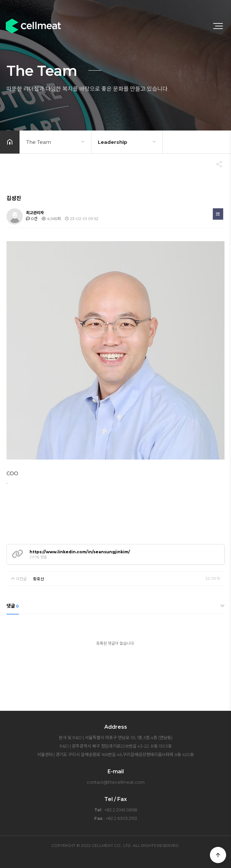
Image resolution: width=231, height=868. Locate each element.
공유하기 (216, 164)
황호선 (38, 579)
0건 (32, 219)
